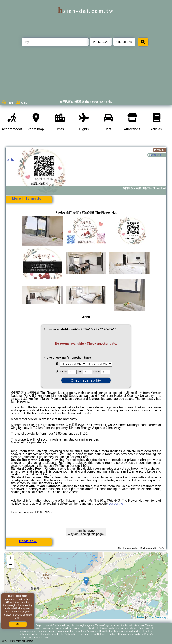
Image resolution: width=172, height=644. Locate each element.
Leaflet (141, 617)
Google (11, 602)
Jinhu (11, 160)
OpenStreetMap (158, 617)
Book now (28, 541)
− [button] (11, 565)
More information (28, 199)
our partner (116, 504)
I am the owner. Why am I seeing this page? (86, 532)
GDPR (18, 618)
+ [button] (11, 558)
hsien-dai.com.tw (86, 11)
